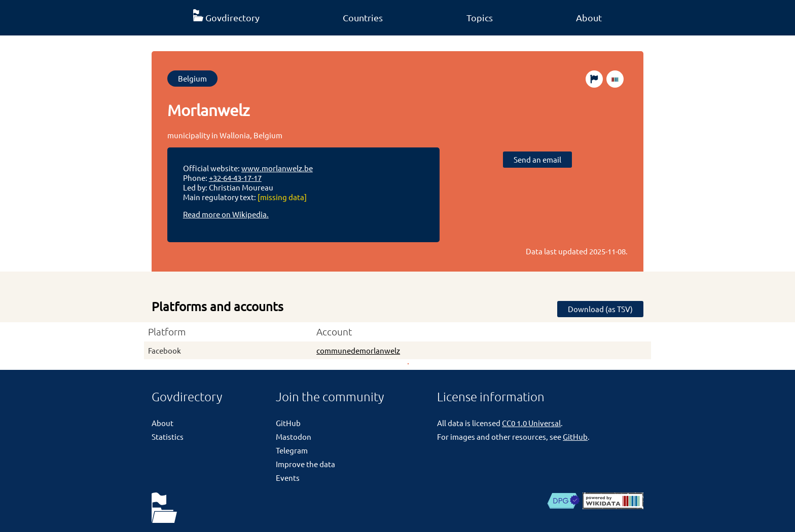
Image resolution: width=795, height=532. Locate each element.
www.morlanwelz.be (277, 168)
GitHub (288, 423)
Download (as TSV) (600, 309)
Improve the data (305, 464)
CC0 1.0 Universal (531, 423)
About (589, 17)
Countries (363, 17)
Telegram (292, 450)
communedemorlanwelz (358, 350)
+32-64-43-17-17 (235, 178)
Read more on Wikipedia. (226, 214)
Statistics (168, 436)
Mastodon (294, 436)
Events (288, 478)
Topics (480, 17)
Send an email (537, 159)
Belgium (192, 78)
